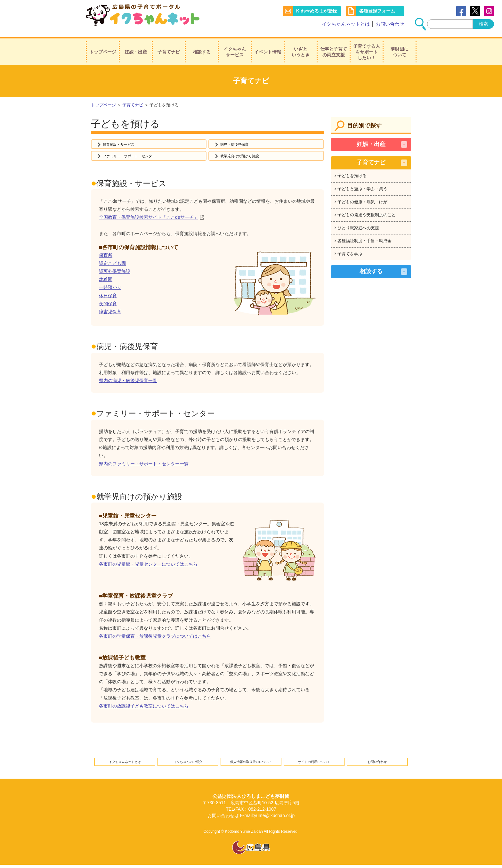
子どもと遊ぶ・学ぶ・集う (362, 185)
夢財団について (400, 48)
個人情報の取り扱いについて (251, 764)
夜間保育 (108, 304)
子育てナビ (169, 48)
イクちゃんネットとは (346, 24)
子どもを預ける (352, 172)
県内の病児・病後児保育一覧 (128, 381)
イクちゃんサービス (235, 48)
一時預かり (110, 288)
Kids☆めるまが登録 (316, 11)
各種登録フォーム (377, 11)
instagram (489, 11)
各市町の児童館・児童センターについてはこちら (148, 565)
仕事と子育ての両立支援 (334, 48)
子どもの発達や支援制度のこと (367, 211)
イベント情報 (268, 48)
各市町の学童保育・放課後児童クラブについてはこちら (155, 637)
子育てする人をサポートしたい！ (367, 48)
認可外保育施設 (115, 272)
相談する (202, 48)
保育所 (106, 256)
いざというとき (301, 48)
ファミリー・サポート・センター (136, 156)
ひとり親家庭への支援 (358, 224)
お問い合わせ (390, 24)
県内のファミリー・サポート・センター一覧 (144, 464)
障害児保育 (110, 312)
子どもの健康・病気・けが (362, 198)
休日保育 (108, 296)
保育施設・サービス (123, 142)
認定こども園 (112, 264)
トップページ (103, 48)
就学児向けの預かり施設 (245, 156)
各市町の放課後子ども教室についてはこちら (144, 707)
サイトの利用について (314, 764)
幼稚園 (106, 280)
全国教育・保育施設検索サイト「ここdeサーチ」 (149, 218)
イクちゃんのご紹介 (188, 764)
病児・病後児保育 (238, 142)
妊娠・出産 (136, 48)
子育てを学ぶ (350, 250)
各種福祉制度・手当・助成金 (364, 237)
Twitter (475, 11)
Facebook (461, 11)
